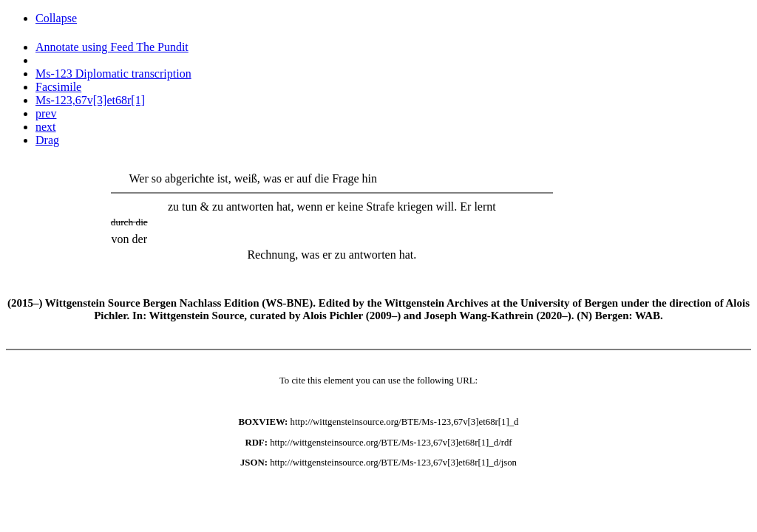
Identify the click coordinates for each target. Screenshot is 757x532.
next (46, 127)
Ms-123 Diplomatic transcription (113, 74)
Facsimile (58, 87)
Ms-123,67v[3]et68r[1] (90, 100)
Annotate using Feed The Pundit (112, 47)
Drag (47, 140)
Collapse (56, 18)
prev (46, 113)
